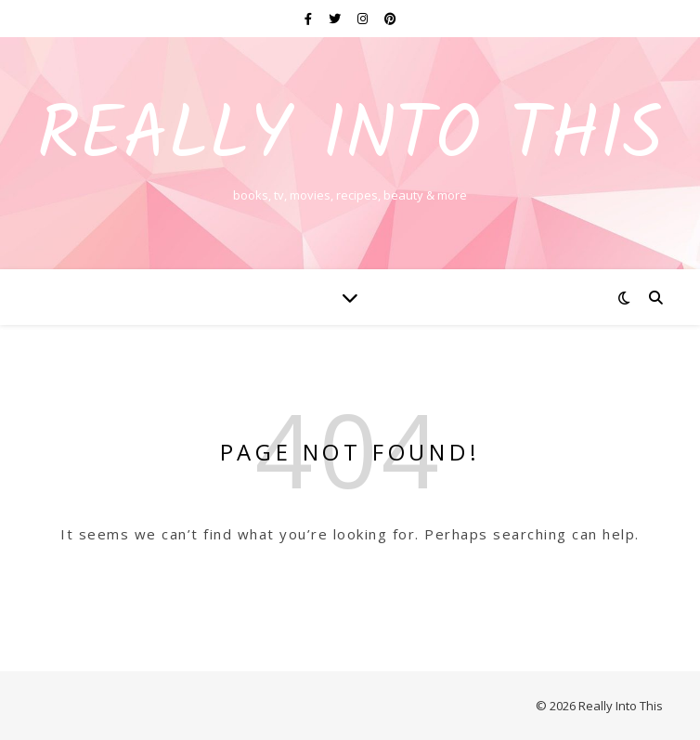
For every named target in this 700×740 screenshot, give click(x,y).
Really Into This (350, 137)
